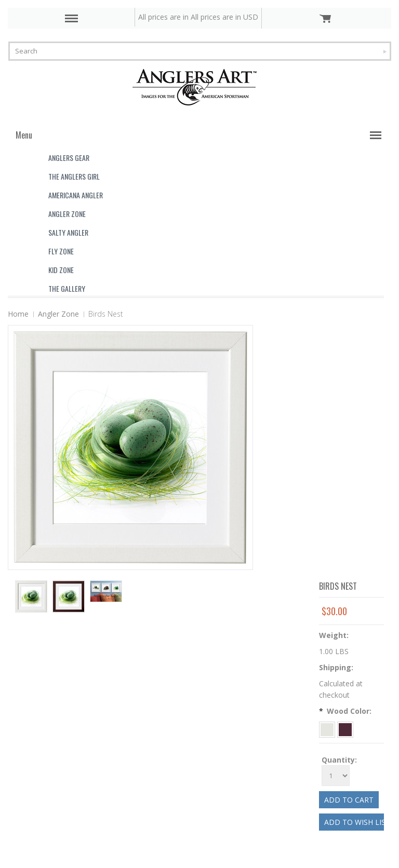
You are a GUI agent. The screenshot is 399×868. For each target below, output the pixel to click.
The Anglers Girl (74, 176)
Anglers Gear (69, 158)
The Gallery (67, 288)
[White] (328, 729)
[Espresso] (345, 729)
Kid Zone (61, 270)
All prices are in (224, 17)
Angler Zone (67, 214)
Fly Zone (61, 251)
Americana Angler (76, 195)
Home (18, 314)
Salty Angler (68, 232)
